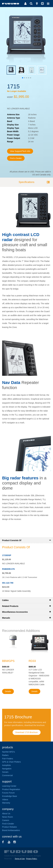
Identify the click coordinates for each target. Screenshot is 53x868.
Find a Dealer (16, 158)
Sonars (5, 772)
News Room (7, 817)
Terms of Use (20, 859)
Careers (6, 820)
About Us (6, 814)
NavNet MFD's (9, 752)
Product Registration (11, 789)
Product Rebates (9, 827)
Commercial (7, 775)
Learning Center (9, 786)
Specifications (26, 182)
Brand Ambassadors (11, 830)
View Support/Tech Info (20, 151)
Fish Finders (8, 759)
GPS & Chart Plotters (11, 762)
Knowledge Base (10, 796)
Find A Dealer (8, 824)
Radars (5, 755)
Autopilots (6, 765)
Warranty (6, 803)
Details (8, 691)
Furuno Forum (8, 793)
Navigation (7, 769)
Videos (5, 800)
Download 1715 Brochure (27, 732)
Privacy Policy (32, 859)
